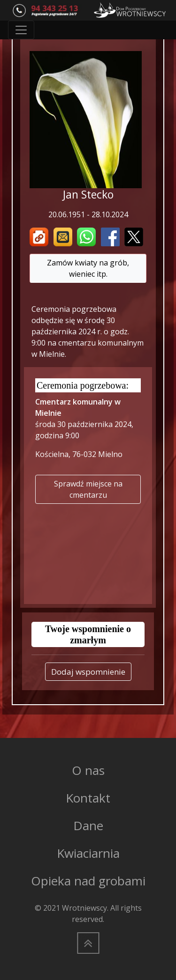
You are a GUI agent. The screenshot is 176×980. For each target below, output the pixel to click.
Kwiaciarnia (88, 853)
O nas (88, 770)
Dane (88, 825)
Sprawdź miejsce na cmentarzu (88, 489)
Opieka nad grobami (88, 881)
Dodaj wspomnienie (88, 672)
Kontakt (88, 798)
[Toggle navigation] (21, 30)
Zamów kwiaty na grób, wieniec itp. (88, 268)
